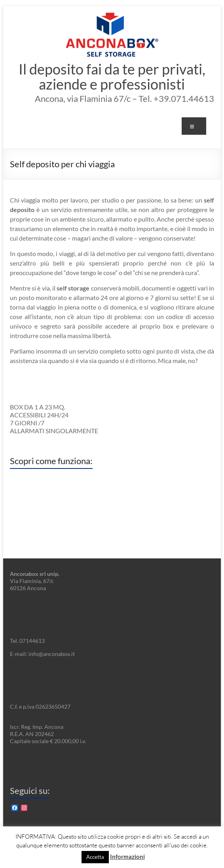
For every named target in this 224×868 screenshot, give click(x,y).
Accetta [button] (95, 857)
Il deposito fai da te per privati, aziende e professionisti (112, 76)
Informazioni (127, 857)
